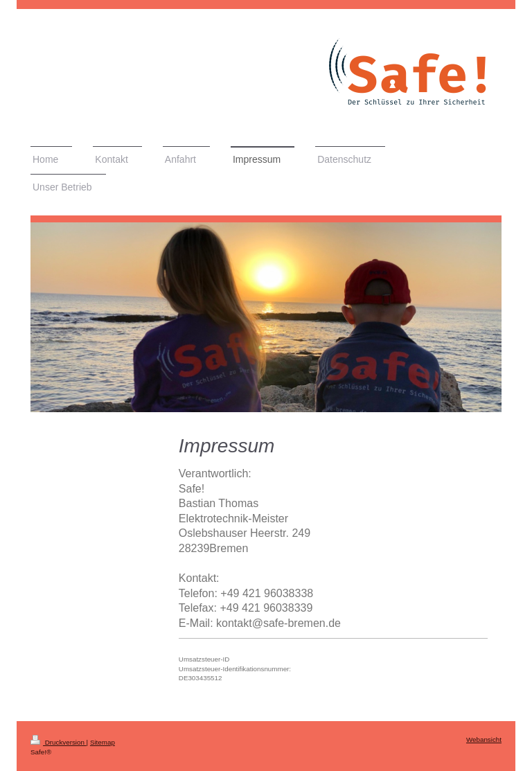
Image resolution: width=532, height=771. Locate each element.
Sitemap (103, 742)
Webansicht (484, 739)
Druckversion (59, 742)
